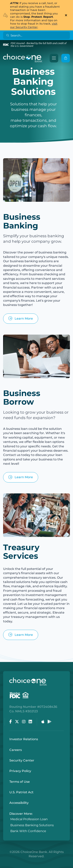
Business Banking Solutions (32, 825)
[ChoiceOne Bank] (23, 58)
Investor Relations (24, 739)
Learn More (21, 319)
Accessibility (19, 803)
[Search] (37, 35)
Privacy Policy (20, 771)
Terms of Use (20, 782)
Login (3, 865)
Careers (16, 750)
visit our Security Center (34, 25)
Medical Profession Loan (29, 819)
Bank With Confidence (28, 831)
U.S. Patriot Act (21, 792)
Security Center (22, 760)
